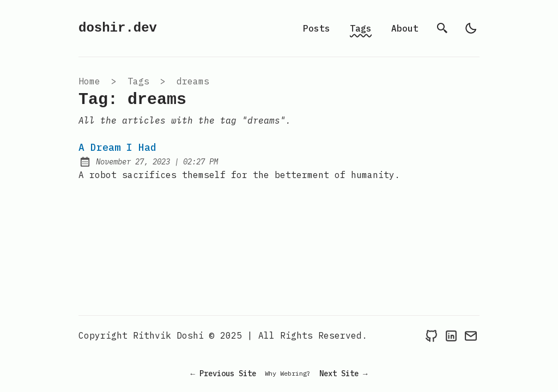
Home (89, 81)
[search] (442, 28)
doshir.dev (118, 28)
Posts (317, 28)
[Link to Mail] (471, 335)
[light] (471, 28)
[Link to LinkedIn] (451, 335)
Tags (361, 28)
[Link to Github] (432, 335)
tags (138, 81)
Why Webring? (288, 373)
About (405, 28)
